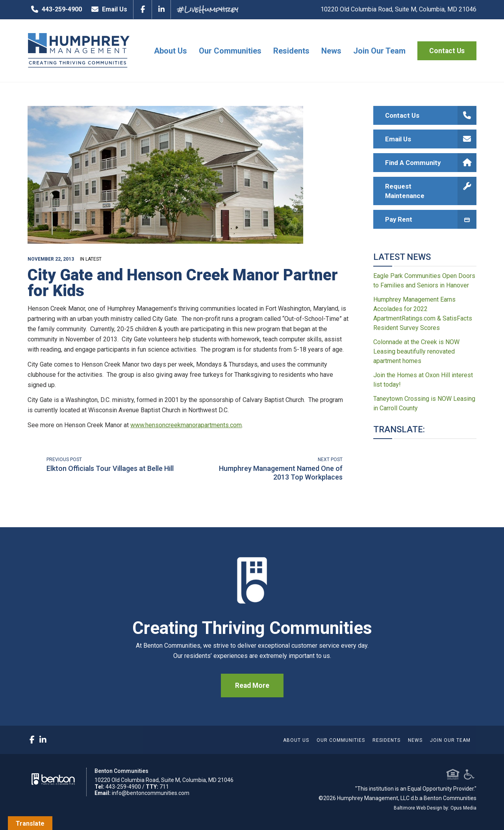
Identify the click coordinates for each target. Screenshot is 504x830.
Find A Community (431, 163)
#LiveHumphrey (208, 9)
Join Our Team (379, 51)
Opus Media (463, 808)
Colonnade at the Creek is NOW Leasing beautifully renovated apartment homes (416, 351)
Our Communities (230, 51)
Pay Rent (431, 219)
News (331, 51)
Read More (252, 685)
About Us (170, 51)
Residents (291, 51)
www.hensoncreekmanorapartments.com (186, 425)
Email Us (107, 9)
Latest (94, 259)
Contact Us (447, 51)
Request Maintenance (431, 191)
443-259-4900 (55, 9)
